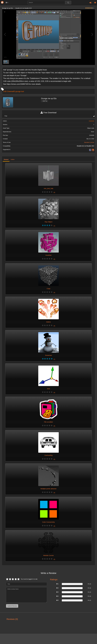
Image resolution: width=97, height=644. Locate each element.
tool (23, 91)
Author (13, 159)
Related (6, 159)
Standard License (89, 142)
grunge (18, 91)
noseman (91, 121)
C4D (5, 91)
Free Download (48, 113)
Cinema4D (11, 91)
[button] (7, 3)
